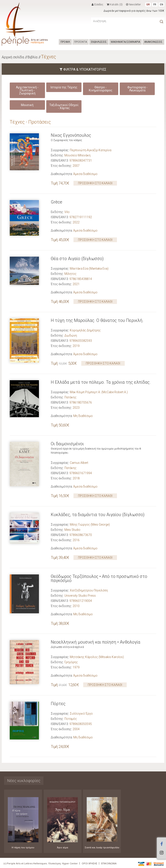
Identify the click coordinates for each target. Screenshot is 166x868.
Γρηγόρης (71, 662)
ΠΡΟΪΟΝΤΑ (81, 42)
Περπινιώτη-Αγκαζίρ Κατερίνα (91, 150)
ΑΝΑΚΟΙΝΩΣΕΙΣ (153, 42)
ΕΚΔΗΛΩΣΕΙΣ (99, 42)
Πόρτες (58, 704)
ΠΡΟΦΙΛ (65, 42)
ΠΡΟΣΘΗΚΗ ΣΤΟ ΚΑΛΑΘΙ (95, 183)
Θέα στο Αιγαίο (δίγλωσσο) (77, 259)
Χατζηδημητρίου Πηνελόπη (89, 590)
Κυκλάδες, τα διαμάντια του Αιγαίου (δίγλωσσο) (98, 515)
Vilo (67, 212)
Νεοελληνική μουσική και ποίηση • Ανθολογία (96, 642)
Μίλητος (70, 274)
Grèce (57, 202)
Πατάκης (70, 397)
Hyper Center (70, 863)
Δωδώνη (71, 335)
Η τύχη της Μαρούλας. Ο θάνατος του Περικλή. (97, 320)
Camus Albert (79, 463)
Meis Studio (72, 530)
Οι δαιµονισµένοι (67, 444)
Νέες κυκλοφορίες (24, 781)
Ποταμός (71, 719)
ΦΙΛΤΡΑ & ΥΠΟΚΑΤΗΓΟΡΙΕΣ (83, 69)
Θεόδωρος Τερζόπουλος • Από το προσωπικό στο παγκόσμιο (99, 578)
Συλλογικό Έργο (81, 714)
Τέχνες (49, 57)
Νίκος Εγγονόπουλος (71, 135)
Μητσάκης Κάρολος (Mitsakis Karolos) (97, 657)
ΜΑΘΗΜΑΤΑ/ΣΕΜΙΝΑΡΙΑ (125, 42)
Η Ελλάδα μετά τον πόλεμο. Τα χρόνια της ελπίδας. (101, 382)
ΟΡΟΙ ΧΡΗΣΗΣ (89, 863)
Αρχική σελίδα (13, 57)
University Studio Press (80, 596)
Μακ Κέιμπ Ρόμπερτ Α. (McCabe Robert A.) (99, 392)
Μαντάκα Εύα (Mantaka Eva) (89, 269)
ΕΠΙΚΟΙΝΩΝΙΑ (109, 863)
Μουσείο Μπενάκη (77, 155)
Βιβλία (33, 57)
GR (148, 5)
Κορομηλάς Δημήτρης (85, 330)
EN (162, 5)
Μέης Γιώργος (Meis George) (90, 525)
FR (155, 5)
